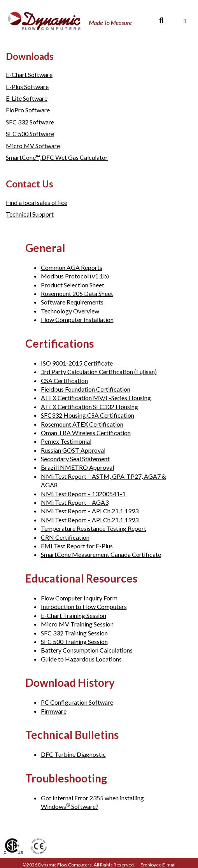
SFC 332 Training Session (74, 633)
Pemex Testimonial (66, 441)
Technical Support (30, 214)
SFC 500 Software (30, 134)
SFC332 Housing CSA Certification (88, 415)
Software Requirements (72, 302)
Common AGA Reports (72, 267)
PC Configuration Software (77, 702)
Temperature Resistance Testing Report (94, 528)
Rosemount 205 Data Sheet (77, 293)
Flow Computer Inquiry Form (79, 598)
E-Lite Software (27, 98)
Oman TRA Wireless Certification (86, 433)
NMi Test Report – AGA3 (75, 502)
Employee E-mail (158, 865)
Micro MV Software (33, 146)
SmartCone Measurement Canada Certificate (101, 554)
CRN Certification (65, 537)
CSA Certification (64, 381)
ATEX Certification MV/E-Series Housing (96, 398)
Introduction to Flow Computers (84, 606)
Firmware (54, 711)
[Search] (161, 21)
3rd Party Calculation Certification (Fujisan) (99, 372)
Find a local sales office (37, 202)
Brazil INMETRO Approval (77, 467)
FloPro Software (28, 110)
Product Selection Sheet (73, 285)
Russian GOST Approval (73, 450)
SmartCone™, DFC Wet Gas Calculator (57, 157)
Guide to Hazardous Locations (81, 659)
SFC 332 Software (30, 122)
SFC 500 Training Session (74, 641)
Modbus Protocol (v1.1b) (75, 276)
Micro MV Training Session (77, 624)
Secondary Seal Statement (75, 459)
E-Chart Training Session (74, 615)
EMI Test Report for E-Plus (77, 546)
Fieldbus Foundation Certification (86, 389)
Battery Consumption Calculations (87, 650)
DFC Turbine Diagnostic (73, 754)
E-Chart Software (29, 74)
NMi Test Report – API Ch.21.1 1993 (90, 511)
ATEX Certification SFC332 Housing (89, 407)
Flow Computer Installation (77, 319)
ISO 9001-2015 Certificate (77, 363)
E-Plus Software (27, 87)
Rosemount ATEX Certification (82, 424)
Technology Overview (70, 311)
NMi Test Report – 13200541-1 (83, 494)
